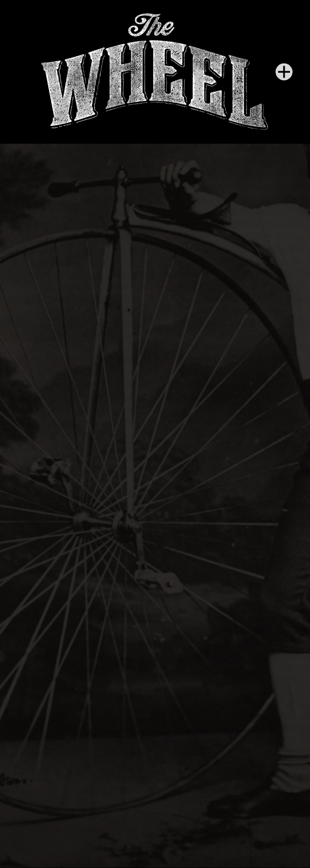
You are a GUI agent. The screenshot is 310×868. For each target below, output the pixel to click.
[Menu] (284, 72)
